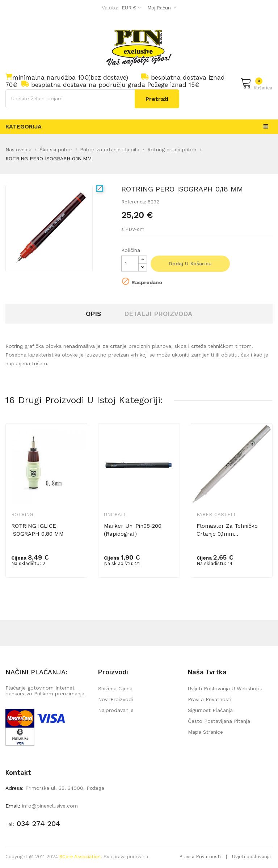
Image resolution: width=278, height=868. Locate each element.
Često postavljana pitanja (219, 721)
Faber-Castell (216, 515)
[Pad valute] (130, 8)
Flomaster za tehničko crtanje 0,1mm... (227, 530)
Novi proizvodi (115, 699)
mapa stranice (205, 732)
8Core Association (80, 857)
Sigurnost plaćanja (210, 710)
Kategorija (24, 127)
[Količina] (130, 264)
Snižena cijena (115, 688)
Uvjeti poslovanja (251, 857)
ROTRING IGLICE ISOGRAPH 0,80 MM (37, 530)
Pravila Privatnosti (200, 857)
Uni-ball (115, 515)
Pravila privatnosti (210, 699)
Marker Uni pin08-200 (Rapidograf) (133, 530)
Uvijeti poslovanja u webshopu (225, 688)
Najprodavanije (116, 710)
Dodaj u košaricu (190, 264)
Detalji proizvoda (158, 314)
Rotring (22, 515)
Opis (93, 314)
